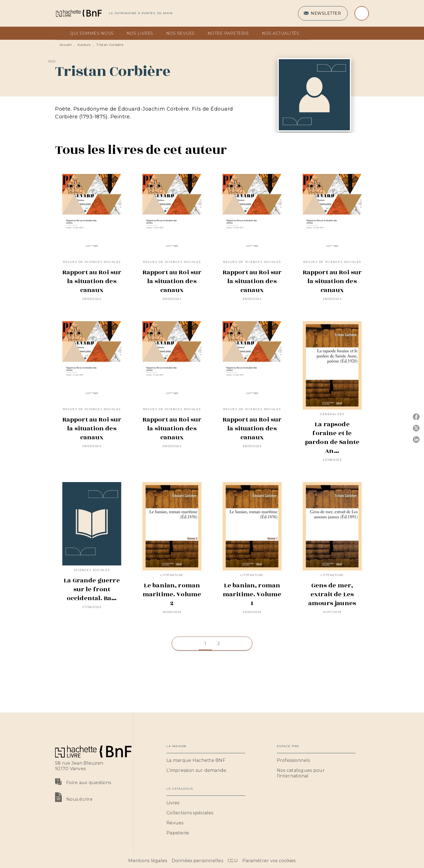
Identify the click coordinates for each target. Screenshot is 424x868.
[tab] (61, 33)
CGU (233, 861)
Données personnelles (197, 861)
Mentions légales (148, 861)
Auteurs (84, 45)
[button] (323, 13)
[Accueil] (78, 13)
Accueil (66, 45)
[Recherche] (362, 13)
